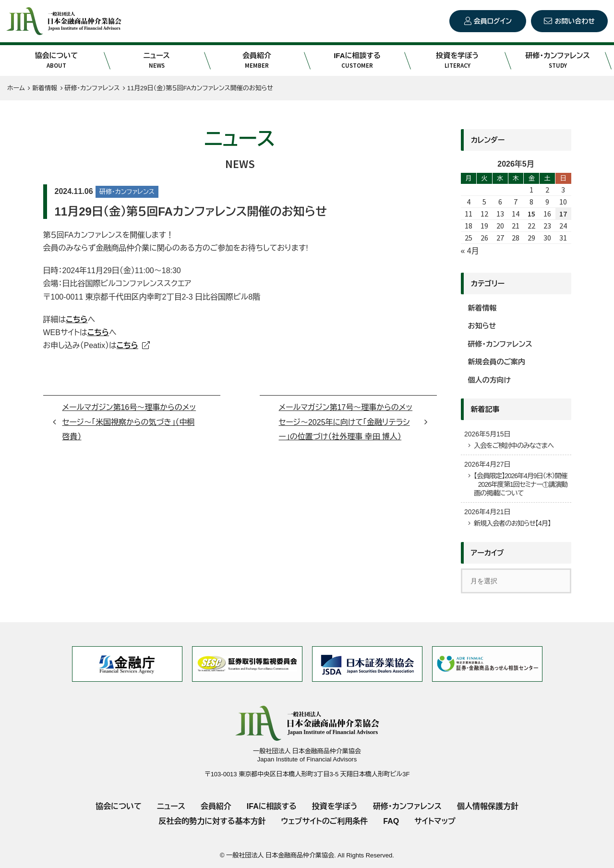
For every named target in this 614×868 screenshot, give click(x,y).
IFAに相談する (357, 60)
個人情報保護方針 (488, 806)
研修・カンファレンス (558, 60)
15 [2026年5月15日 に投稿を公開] (531, 214)
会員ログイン (493, 21)
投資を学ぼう (457, 60)
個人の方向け (490, 380)
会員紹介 (257, 60)
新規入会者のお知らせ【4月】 (512, 523)
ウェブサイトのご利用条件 (324, 821)
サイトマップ (435, 821)
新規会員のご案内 (497, 362)
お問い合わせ (575, 21)
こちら (98, 332)
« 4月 (470, 251)
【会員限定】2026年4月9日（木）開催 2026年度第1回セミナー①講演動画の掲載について (521, 484)
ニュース (157, 60)
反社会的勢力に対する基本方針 (212, 821)
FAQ (391, 821)
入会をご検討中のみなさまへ (514, 446)
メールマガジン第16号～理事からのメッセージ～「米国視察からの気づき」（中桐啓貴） (129, 422)
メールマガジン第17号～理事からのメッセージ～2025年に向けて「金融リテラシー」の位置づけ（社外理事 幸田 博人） (346, 422)
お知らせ (482, 326)
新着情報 (482, 308)
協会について (56, 60)
